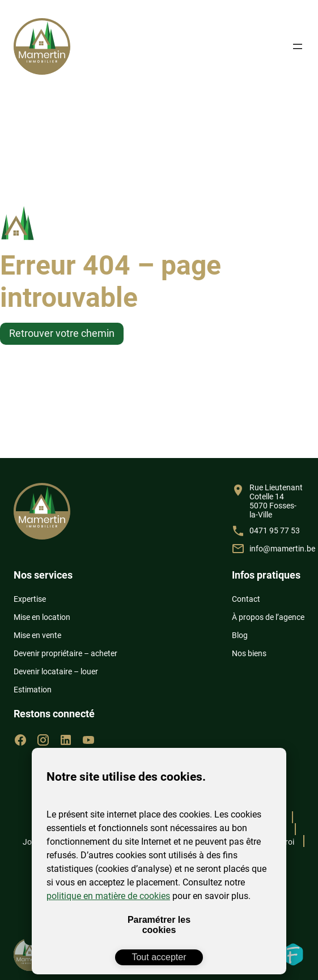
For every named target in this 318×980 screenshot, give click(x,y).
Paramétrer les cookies (159, 925)
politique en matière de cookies (108, 896)
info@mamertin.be (282, 549)
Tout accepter (159, 957)
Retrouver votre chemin (62, 333)
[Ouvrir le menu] (298, 46)
